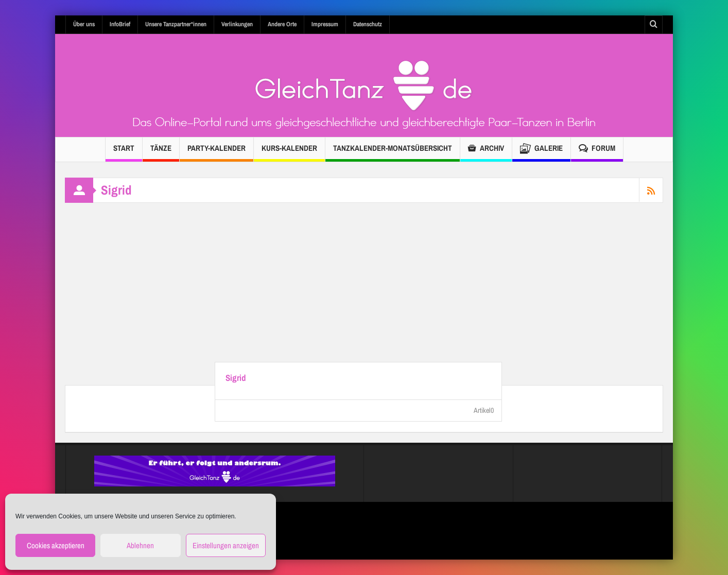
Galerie (541, 150)
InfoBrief (120, 24)
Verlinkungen (237, 24)
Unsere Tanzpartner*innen (176, 24)
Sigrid (236, 378)
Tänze (161, 152)
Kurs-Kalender (289, 152)
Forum (597, 150)
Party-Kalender (216, 152)
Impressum (325, 24)
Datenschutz (368, 24)
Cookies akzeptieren (56, 545)
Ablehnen (140, 545)
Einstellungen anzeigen (226, 545)
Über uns (84, 24)
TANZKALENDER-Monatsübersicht (393, 152)
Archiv (486, 150)
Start (124, 152)
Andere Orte (282, 24)
